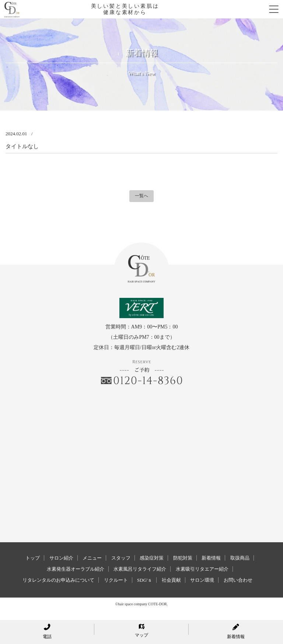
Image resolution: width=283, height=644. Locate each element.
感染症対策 (152, 558)
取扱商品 (240, 558)
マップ (141, 631)
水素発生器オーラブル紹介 (76, 569)
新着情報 (211, 558)
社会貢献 (171, 580)
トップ (33, 558)
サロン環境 (202, 580)
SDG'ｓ (145, 580)
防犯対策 (183, 558)
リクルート (116, 580)
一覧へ (141, 196)
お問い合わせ (238, 580)
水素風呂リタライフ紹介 (140, 569)
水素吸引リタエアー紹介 (202, 569)
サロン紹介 (61, 558)
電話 (47, 631)
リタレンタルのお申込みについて (58, 580)
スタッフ (121, 558)
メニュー (92, 558)
